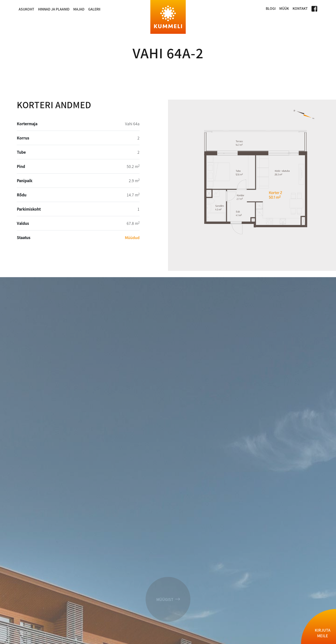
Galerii (94, 9)
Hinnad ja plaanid (54, 9)
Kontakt (300, 8)
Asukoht (26, 9)
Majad (79, 9)
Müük (284, 8)
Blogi (271, 8)
